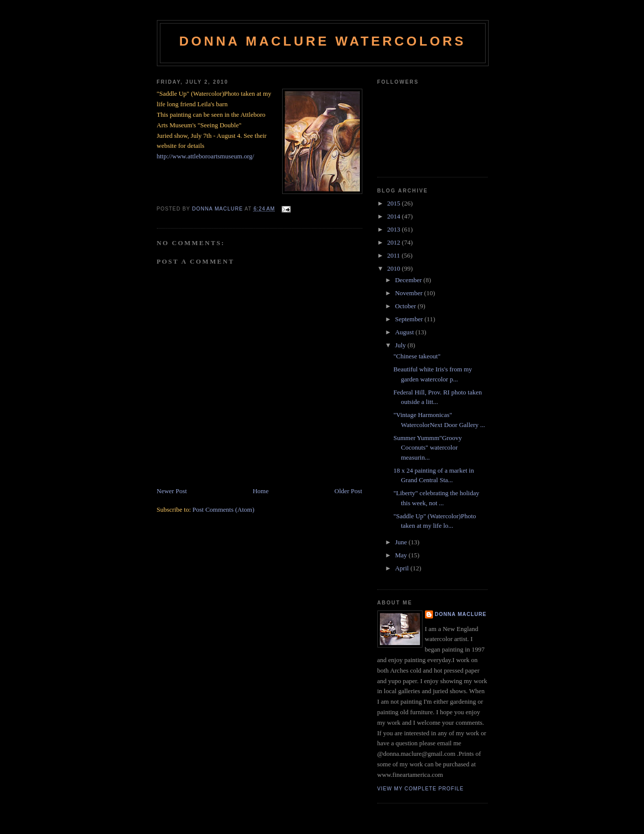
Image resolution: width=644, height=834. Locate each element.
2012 (395, 242)
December (409, 280)
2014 (395, 216)
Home (261, 491)
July (401, 345)
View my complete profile (421, 789)
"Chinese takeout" (417, 356)
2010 (395, 268)
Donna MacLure (461, 614)
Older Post (348, 491)
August (405, 332)
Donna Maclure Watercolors (323, 41)
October (406, 306)
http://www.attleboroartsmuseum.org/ (206, 156)
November (409, 293)
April (403, 568)
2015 (395, 203)
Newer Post (172, 491)
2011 (395, 255)
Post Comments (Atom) (224, 509)
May (402, 555)
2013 (395, 229)
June (402, 542)
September (410, 319)
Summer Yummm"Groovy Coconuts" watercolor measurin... (428, 448)
